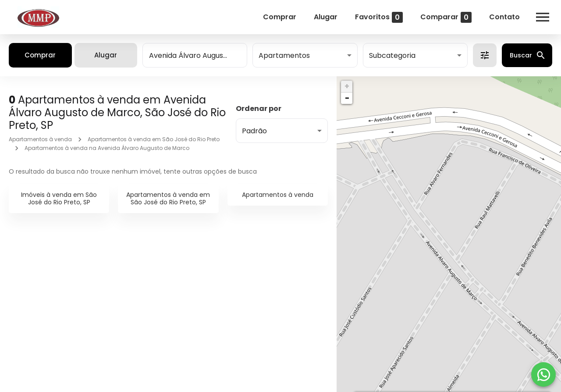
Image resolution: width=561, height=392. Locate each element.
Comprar (280, 17)
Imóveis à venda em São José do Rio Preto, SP (59, 198)
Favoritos (379, 17)
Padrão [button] (254, 131)
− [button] (347, 98)
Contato (504, 17)
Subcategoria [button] (392, 55)
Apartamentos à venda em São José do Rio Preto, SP (168, 198)
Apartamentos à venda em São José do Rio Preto (154, 139)
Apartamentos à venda (40, 139)
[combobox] (195, 55)
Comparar (446, 17)
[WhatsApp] (543, 374)
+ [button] (347, 86)
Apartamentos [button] (284, 55)
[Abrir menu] (543, 17)
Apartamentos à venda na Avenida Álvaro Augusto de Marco (107, 148)
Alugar (326, 17)
